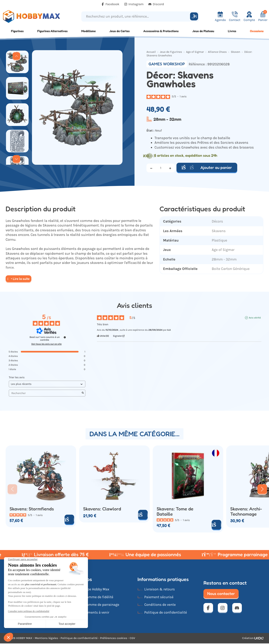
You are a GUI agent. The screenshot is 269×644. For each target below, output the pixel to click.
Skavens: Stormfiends (32, 509)
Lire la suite (18, 279)
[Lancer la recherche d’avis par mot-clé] (83, 393)
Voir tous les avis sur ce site (46, 344)
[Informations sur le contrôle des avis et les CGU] (65, 337)
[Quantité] (161, 168)
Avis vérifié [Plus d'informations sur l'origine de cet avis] (255, 318)
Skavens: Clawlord (102, 509)
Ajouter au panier (207, 168)
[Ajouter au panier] (69, 519)
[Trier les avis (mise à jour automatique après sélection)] (47, 384)
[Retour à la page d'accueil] (34, 16)
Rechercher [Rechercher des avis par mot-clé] (45, 393)
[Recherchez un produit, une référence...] (136, 16)
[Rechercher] (194, 16)
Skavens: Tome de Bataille (175, 511)
